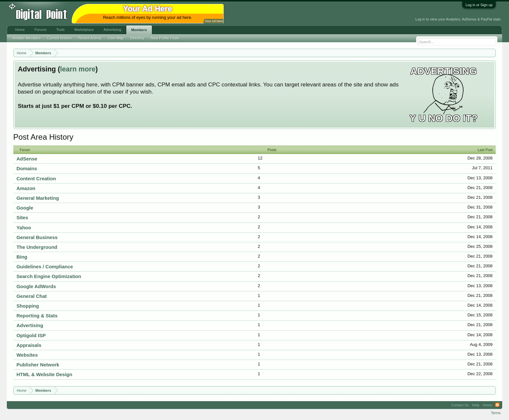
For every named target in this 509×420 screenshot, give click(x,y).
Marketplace (84, 30)
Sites (22, 217)
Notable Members (27, 38)
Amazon (26, 188)
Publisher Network (38, 365)
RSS (497, 405)
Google (25, 208)
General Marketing (38, 198)
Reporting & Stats (37, 316)
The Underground (37, 247)
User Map (116, 38)
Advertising (30, 325)
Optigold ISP (31, 335)
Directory (137, 38)
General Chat (32, 296)
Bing (22, 257)
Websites (27, 355)
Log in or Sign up (479, 5)
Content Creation (36, 178)
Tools (60, 30)
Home (20, 30)
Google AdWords (36, 286)
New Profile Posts (165, 38)
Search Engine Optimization (49, 276)
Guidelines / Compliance (45, 267)
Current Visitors (60, 38)
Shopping (28, 306)
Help (476, 405)
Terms (496, 413)
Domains (27, 168)
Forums (40, 30)
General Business (37, 237)
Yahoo (24, 228)
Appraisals (29, 345)
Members (139, 30)
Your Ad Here (214, 21)
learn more (78, 69)
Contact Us (460, 405)
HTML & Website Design (44, 374)
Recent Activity (90, 38)
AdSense (27, 159)
